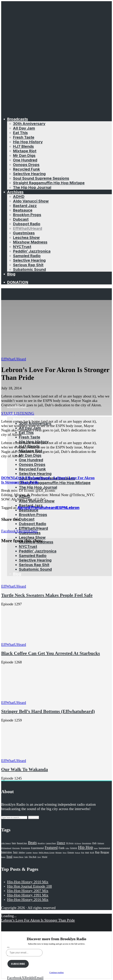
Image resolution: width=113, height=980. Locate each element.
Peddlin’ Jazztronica (32, 251)
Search (34, 817)
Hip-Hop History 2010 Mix (28, 882)
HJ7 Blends (23, 146)
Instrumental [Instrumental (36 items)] (104, 848)
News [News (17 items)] (65, 853)
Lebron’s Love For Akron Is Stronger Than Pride (38, 920)
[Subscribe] (8, 947)
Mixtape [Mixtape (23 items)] (58, 853)
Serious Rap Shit (28, 265)
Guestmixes (24, 233)
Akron (23, 507)
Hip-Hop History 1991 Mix (28, 895)
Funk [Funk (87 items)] (62, 848)
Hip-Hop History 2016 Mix (28, 900)
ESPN (62, 507)
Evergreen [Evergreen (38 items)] (26, 848)
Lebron (73, 507)
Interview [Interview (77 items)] (7, 852)
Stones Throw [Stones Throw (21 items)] (18, 857)
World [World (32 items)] (44, 857)
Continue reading (57, 973)
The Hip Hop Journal (32, 187)
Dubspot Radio (27, 224)
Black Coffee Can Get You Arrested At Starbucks (51, 653)
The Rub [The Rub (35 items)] (33, 857)
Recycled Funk (26, 169)
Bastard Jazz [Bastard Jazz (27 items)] (22, 843)
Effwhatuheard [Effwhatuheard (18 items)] (6, 848)
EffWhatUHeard (28, 228)
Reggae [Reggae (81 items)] (105, 852)
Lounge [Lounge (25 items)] (29, 852)
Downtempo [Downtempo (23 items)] (87, 843)
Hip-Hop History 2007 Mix (28, 891)
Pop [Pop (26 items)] (83, 852)
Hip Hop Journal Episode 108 (29, 886)
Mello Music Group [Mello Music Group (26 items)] (47, 852)
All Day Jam (24, 128)
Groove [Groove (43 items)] (74, 848)
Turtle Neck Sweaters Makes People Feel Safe (47, 595)
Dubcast (21, 219)
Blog (11, 274)
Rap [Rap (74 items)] (97, 852)
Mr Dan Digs (24, 155)
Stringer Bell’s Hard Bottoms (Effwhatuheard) (48, 711)
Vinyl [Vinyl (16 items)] (39, 857)
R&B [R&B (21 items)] (87, 853)
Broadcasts (18, 119)
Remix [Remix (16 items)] (3, 857)
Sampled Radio (27, 256)
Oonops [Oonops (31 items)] (71, 852)
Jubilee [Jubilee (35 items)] (22, 852)
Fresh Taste (24, 137)
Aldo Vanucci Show (31, 201)
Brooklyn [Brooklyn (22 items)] (41, 843)
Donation (18, 282)
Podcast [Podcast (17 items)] (77, 853)
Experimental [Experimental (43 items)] (37, 848)
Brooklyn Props (27, 215)
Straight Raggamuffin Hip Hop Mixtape (49, 183)
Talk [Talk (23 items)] (26, 857)
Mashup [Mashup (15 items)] (35, 853)
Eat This (20, 133)
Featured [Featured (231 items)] (51, 847)
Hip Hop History (28, 142)
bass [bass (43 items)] (14, 843)
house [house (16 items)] (96, 848)
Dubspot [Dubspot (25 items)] (101, 843)
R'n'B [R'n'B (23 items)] (92, 853)
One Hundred (25, 160)
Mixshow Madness (30, 242)
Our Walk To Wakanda (25, 769)
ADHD (19, 196)
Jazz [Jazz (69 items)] (15, 852)
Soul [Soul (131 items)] (9, 856)
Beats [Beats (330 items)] (32, 843)
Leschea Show (26, 237)
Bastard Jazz (25, 206)
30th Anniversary (29, 124)
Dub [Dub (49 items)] (94, 843)
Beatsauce (23, 210)
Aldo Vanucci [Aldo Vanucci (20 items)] (6, 843)
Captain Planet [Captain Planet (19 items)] (51, 843)
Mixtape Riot (25, 151)
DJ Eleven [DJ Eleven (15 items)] (78, 843)
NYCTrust (22, 247)
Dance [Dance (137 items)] (61, 843)
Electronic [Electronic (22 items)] (16, 848)
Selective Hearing (29, 174)
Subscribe (18, 964)
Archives (15, 192)
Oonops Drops (26, 165)
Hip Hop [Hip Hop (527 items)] (85, 847)
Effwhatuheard (43, 507)
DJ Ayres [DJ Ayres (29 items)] (70, 843)
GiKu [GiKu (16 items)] (67, 848)
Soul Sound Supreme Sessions (41, 178)
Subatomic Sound (29, 269)
